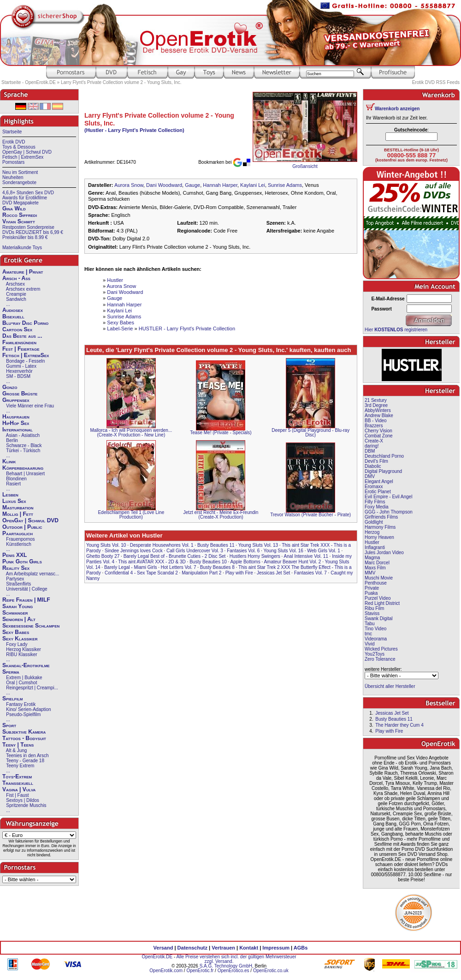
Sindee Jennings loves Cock (134, 551)
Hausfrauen (16, 417)
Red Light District (382, 603)
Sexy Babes (16, 632)
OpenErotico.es (233, 971)
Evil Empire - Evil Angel (388, 497)
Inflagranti (375, 547)
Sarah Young (18, 606)
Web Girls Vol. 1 (324, 551)
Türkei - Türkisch (23, 451)
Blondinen (16, 479)
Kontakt (249, 948)
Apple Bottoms (245, 562)
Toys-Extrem (17, 777)
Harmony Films (380, 527)
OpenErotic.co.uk (271, 971)
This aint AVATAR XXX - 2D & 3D (152, 562)
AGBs (301, 948)
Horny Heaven (379, 537)
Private (372, 588)
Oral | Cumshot (21, 683)
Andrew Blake (379, 415)
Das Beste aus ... (22, 336)
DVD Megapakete (21, 203)
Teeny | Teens (18, 745)
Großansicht (305, 166)
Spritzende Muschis (26, 805)
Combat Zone (379, 436)
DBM (370, 451)
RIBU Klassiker (21, 654)
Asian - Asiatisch (23, 435)
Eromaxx (374, 487)
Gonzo (10, 387)
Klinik (9, 461)
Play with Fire (239, 573)
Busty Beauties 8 (217, 567)
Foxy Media (377, 507)
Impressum (276, 948)
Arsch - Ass (16, 278)
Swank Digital (379, 618)
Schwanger (15, 613)
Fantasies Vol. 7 (310, 573)
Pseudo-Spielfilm (23, 714)
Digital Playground (383, 471)
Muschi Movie (379, 578)
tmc (368, 634)
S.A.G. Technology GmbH (226, 966)
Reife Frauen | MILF (26, 600)
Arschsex (15, 284)
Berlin (12, 440)
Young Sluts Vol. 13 (258, 545)
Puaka (371, 593)
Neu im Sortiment (20, 172)
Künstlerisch (18, 544)
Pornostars (13, 162)
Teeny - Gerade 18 (25, 761)
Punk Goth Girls (22, 562)
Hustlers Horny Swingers (255, 556)
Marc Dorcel (377, 563)
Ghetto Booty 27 (103, 556)
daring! (372, 446)
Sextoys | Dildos (23, 800)
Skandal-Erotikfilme (26, 665)
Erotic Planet (378, 492)
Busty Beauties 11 (216, 545)
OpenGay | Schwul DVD (27, 152)
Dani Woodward (164, 185)
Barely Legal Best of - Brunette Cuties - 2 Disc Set (175, 556)
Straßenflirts (18, 584)
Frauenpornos (20, 539)
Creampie (16, 294)
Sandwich (16, 299)
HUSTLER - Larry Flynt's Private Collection (187, 329)
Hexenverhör (19, 371)
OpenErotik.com (166, 971)
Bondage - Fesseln (25, 361)
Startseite (12, 132)
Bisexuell (13, 317)
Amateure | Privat (23, 272)
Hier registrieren (396, 330)
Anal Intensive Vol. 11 (306, 556)
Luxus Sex (14, 501)
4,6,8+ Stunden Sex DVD (28, 193)
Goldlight (374, 522)
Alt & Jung (17, 750)
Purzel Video (378, 598)
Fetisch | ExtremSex (23, 157)
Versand (163, 948)
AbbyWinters (378, 410)
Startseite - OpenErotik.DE (29, 82)
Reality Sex (16, 568)
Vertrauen (223, 948)
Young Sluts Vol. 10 (106, 545)
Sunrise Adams (285, 185)
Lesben (10, 495)
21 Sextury (376, 400)
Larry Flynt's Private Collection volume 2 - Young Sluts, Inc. (121, 82)
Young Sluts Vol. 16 (284, 551)
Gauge (192, 185)
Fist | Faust (17, 795)
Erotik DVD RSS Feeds (436, 82)
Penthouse (376, 583)
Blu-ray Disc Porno (25, 323)
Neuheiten (13, 177)
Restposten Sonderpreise (28, 227)
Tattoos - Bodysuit (24, 738)
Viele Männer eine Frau (30, 406)
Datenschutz (192, 948)
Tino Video (375, 629)
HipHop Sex (16, 423)
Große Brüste (20, 394)
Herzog (372, 532)
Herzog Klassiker (24, 649)
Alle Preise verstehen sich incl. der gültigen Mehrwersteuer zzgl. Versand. (236, 959)
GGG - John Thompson (389, 512)
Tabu (370, 624)
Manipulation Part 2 (201, 573)
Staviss (372, 613)
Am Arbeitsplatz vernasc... (33, 574)
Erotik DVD (14, 142)
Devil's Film (376, 461)
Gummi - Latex (21, 366)
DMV (370, 476)
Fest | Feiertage (21, 349)
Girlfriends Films (381, 517)
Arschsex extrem (23, 289)
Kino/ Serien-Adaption (28, 709)
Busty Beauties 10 (208, 562)
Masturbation (18, 508)
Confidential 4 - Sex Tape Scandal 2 (141, 573)
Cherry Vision (378, 431)
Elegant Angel (379, 481)
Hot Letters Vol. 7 (179, 567)
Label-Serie (120, 329)
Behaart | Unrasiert (25, 474)
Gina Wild (14, 209)
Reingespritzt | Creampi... (32, 688)
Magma (372, 558)
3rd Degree (376, 405)
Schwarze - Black (24, 445)
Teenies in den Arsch (27, 756)
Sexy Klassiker (20, 639)
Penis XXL (15, 555)
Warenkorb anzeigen (397, 109)
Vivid (370, 644)
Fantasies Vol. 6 (243, 551)
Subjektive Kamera (24, 732)
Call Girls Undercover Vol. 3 (195, 551)
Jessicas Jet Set (273, 573)
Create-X (374, 441)
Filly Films (375, 502)
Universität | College (27, 589)
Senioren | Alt (19, 619)
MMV (370, 573)
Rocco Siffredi (20, 215)
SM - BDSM (18, 376)
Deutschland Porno (384, 456)
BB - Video (376, 421)
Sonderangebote (19, 182)
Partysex (15, 579)
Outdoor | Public (22, 527)
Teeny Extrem (20, 766)
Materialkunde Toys (22, 248)
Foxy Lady (17, 644)
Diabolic (373, 466)
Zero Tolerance (380, 659)
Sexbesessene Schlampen (31, 626)
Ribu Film (374, 608)
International (18, 430)
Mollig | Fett (18, 514)
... (8, 304)
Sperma (11, 672)
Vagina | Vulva (19, 789)
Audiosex (13, 310)
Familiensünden (19, 342)
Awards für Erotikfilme (25, 198)
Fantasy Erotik (21, 704)
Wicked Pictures (381, 649)
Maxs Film (375, 568)
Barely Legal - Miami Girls (130, 567)
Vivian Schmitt (19, 221)
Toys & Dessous (19, 147)
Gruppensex (16, 400)
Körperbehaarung (23, 468)
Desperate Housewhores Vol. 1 (162, 545)
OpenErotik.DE (157, 957)
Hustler (115, 280)
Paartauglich (18, 533)
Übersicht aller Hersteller (390, 686)
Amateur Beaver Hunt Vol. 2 (292, 562)
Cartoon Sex (17, 329)
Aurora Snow (129, 185)
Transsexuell (18, 783)
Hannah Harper (220, 185)
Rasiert (13, 484)
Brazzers (374, 426)
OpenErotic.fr (200, 971)
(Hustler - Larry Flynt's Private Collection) (134, 130)
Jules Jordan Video (384, 553)
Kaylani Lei (253, 185)
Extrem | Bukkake (24, 678)
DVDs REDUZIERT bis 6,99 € (33, 232)
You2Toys (375, 654)
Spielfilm (12, 699)
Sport (9, 725)
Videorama (376, 639)
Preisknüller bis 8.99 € (25, 237)
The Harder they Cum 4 (399, 725)
